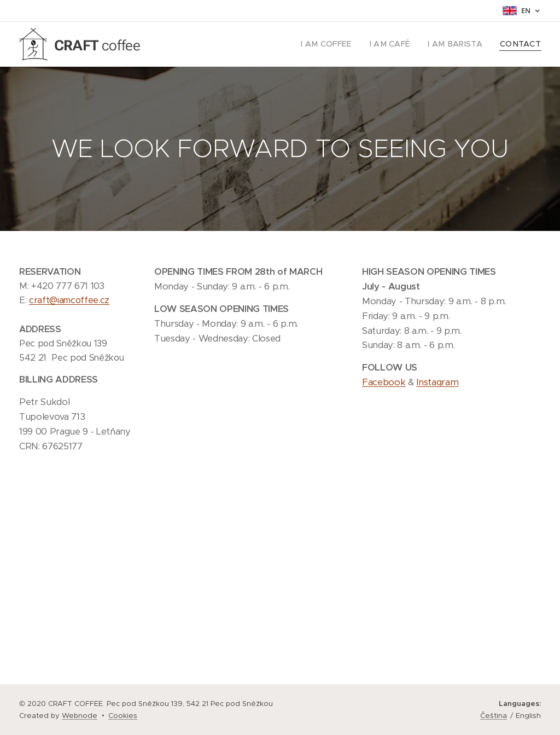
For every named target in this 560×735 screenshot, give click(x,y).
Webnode (80, 716)
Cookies (123, 716)
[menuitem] (342, 44)
